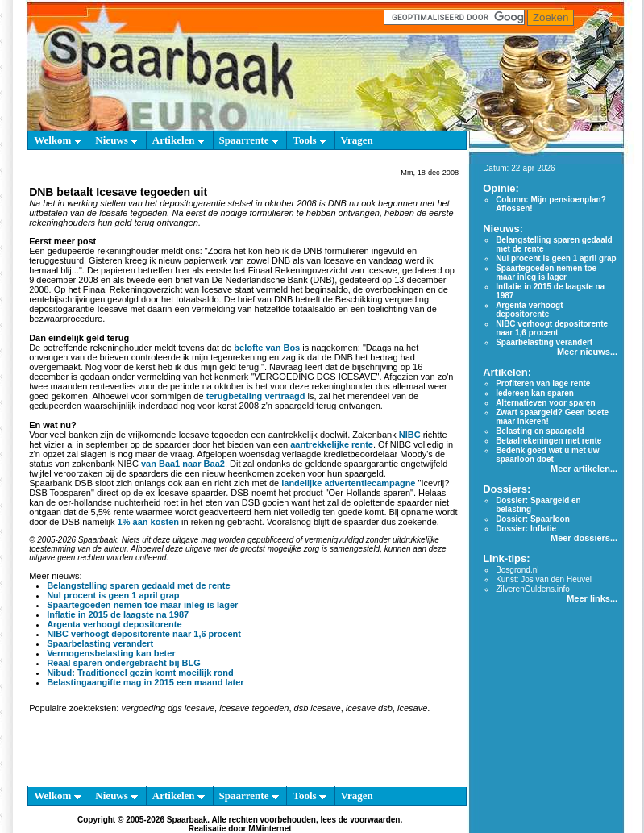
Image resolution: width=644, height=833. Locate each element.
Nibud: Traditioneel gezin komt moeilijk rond (140, 673)
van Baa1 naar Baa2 (183, 464)
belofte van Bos (267, 348)
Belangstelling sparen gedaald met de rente (138, 585)
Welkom (57, 140)
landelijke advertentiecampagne (348, 483)
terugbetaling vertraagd (256, 396)
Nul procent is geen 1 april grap (113, 595)
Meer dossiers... (584, 538)
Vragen (357, 140)
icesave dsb (369, 708)
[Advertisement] (240, 753)
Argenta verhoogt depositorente (114, 624)
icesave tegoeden (254, 708)
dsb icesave (318, 708)
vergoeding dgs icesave (168, 708)
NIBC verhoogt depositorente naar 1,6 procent (144, 634)
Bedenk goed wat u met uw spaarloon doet (547, 455)
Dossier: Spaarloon (533, 519)
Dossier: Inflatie (526, 529)
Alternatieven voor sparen (545, 403)
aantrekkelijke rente (332, 444)
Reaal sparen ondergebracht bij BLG (124, 663)
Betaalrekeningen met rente (548, 441)
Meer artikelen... (584, 469)
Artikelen (179, 140)
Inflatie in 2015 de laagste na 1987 (118, 614)
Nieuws (116, 140)
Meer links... (592, 598)
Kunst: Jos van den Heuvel (544, 579)
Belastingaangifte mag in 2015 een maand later (145, 682)
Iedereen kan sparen (535, 393)
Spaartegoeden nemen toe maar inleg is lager (142, 605)
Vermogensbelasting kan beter (111, 653)
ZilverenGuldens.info (533, 589)
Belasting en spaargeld (540, 431)
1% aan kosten (148, 522)
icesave (412, 708)
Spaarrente (249, 140)
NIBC (410, 435)
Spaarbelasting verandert (100, 643)
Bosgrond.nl (517, 570)
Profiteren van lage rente (543, 383)
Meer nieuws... (587, 352)
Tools (309, 140)
